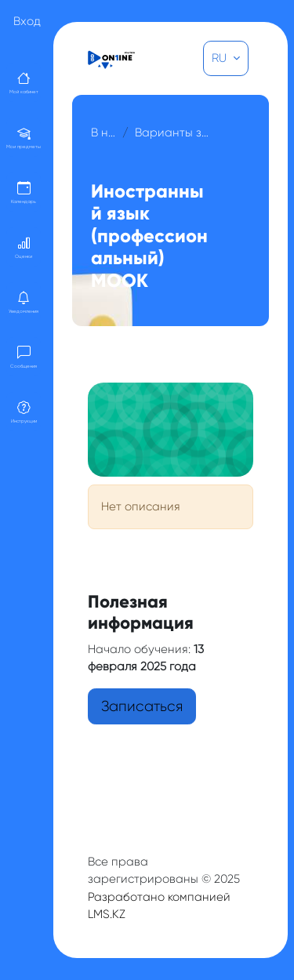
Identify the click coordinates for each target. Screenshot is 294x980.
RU (221, 58)
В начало (103, 132)
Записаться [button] (142, 706)
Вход (27, 21)
